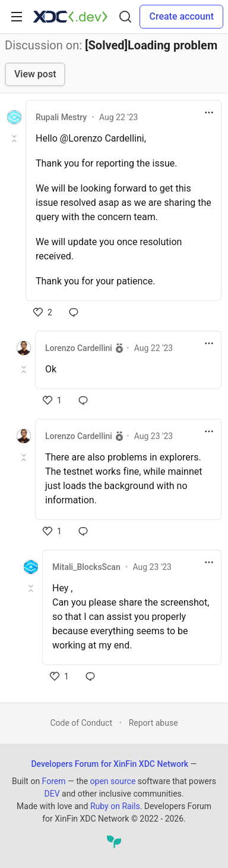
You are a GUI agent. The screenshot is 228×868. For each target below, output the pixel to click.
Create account (181, 16)
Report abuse (153, 723)
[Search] (125, 17)
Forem (54, 781)
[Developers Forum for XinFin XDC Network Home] (70, 17)
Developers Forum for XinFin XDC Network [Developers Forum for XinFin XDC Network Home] (110, 764)
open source (113, 781)
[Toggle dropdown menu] (209, 112)
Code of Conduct (81, 723)
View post (35, 74)
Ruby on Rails (115, 806)
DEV (52, 794)
